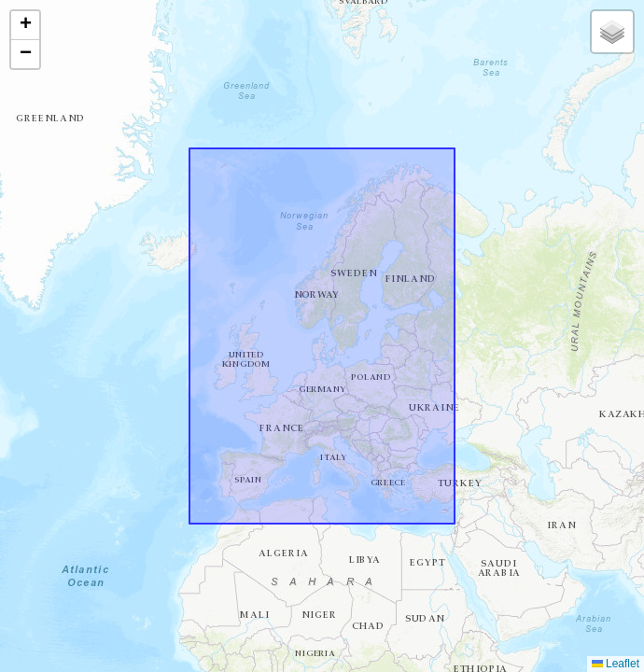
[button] (25, 26)
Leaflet (616, 664)
